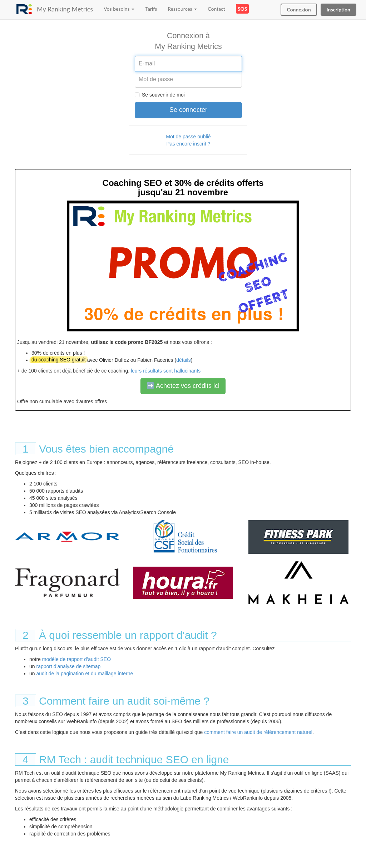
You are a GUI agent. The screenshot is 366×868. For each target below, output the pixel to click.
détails (183, 360)
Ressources (182, 9)
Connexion (299, 9)
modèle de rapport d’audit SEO (76, 659)
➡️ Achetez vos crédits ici (183, 386)
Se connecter (188, 110)
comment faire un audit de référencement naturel (258, 732)
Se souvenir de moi (163, 95)
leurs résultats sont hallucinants (166, 371)
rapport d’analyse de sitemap (68, 666)
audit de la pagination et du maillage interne (85, 674)
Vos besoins (119, 9)
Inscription (338, 9)
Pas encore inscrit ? (189, 144)
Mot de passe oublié (188, 137)
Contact (216, 9)
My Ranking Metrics (65, 9)
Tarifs (151, 9)
